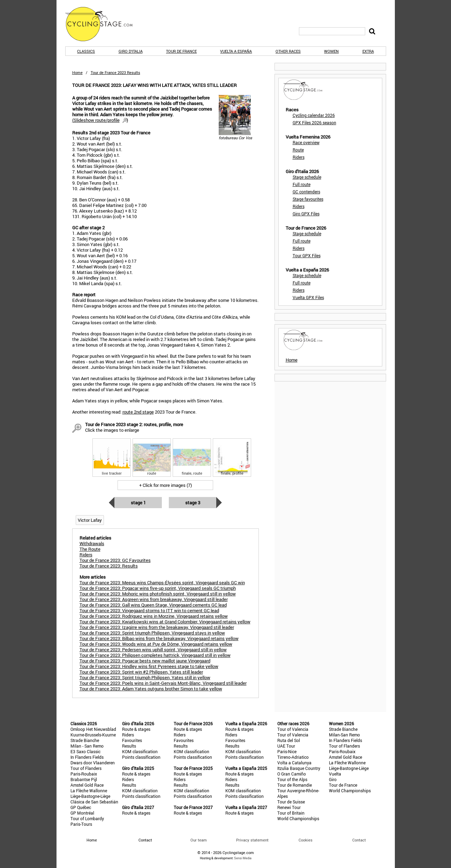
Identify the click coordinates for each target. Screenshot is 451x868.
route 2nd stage (138, 412)
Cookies (306, 840)
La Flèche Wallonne (89, 791)
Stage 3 (193, 503)
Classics (86, 51)
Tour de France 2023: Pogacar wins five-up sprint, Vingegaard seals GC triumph (158, 588)
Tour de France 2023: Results (109, 566)
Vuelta (335, 774)
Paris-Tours (81, 824)
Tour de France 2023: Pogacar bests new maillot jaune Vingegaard (145, 661)
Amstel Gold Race (87, 785)
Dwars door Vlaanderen (93, 763)
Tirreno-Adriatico (293, 757)
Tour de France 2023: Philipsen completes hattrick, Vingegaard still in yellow (155, 655)
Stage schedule (307, 177)
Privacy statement (252, 840)
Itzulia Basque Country (299, 768)
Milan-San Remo (344, 735)
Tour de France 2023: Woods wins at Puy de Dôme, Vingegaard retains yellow (156, 644)
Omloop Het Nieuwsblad (93, 729)
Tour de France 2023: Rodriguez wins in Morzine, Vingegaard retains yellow (154, 616)
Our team (199, 840)
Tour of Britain (291, 813)
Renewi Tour (289, 807)
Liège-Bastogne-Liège (90, 796)
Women (331, 51)
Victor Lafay (90, 520)
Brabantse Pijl (84, 779)
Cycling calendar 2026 (314, 115)
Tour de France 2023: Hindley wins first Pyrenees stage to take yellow (149, 666)
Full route (302, 184)
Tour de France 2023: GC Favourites (115, 560)
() (100, 120)
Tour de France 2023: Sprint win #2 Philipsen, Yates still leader (141, 672)
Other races (288, 51)
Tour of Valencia (293, 729)
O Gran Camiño (292, 774)
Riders (299, 157)
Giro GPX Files (306, 214)
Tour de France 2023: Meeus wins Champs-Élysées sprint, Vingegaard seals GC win (162, 583)
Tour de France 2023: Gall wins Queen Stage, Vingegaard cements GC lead (153, 605)
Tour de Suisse (291, 802)
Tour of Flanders (86, 768)
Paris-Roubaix (84, 774)
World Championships (298, 818)
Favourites (132, 740)
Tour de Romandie (295, 785)
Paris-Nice (287, 751)
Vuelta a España (236, 51)
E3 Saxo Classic (85, 751)
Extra (368, 51)
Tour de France (181, 51)
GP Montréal (82, 813)
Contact (359, 840)
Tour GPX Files (307, 255)
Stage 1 (138, 503)
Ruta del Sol (289, 740)
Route (298, 150)
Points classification (141, 757)
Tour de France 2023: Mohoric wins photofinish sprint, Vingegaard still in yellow (158, 594)
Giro (333, 779)
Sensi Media (243, 858)
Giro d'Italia (131, 51)
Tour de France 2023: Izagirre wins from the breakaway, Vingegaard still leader (157, 627)
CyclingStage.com (104, 24)
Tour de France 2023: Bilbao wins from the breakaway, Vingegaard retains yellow (159, 638)
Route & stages (136, 729)
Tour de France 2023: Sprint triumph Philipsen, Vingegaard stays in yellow (152, 633)
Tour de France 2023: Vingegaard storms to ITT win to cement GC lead (149, 610)
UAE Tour (286, 746)
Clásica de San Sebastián (94, 802)
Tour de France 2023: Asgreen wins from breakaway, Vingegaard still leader (154, 599)
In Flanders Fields (87, 757)
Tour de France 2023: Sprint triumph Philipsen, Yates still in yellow (145, 677)
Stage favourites (308, 199)
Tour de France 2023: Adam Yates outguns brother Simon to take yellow (151, 689)
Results (129, 746)
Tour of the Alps (292, 779)
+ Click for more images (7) (166, 485)
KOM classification (140, 751)
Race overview (306, 142)
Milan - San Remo (87, 746)
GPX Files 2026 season (314, 123)
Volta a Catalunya (294, 763)
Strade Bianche (85, 740)
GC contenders (306, 192)
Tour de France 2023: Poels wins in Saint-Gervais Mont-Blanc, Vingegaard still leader (163, 683)
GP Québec (81, 807)
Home (77, 72)
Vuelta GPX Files (308, 297)
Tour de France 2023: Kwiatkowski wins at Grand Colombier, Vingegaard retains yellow (165, 622)
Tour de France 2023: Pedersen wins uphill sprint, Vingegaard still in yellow (153, 650)
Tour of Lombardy (87, 818)
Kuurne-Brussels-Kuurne (93, 735)
